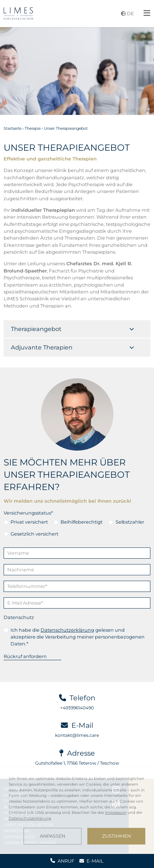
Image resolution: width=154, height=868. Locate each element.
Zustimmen (116, 836)
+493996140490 (77, 708)
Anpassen (53, 836)
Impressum (116, 813)
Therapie (33, 128)
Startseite (13, 128)
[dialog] (77, 810)
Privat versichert (29, 522)
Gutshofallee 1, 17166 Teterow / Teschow (77, 763)
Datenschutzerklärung (67, 630)
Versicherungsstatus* (28, 513)
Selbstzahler (130, 522)
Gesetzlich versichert (34, 534)
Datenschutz (19, 617)
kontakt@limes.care (77, 735)
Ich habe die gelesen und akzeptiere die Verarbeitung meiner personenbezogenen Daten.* (78, 637)
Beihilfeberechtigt (82, 522)
